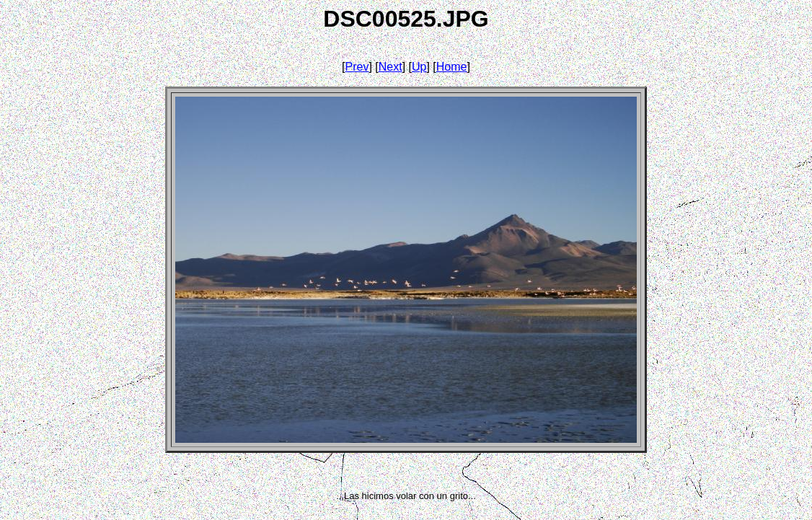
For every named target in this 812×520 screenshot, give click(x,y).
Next (390, 67)
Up (419, 67)
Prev (357, 67)
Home (452, 67)
